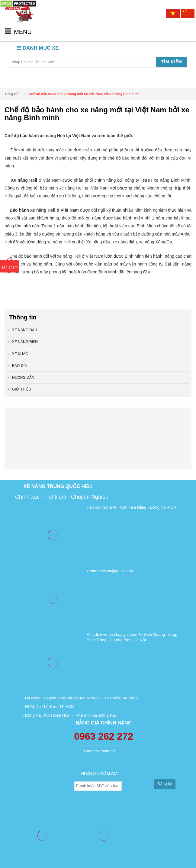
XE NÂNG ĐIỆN (25, 342)
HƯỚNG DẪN (23, 378)
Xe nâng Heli (24, 180)
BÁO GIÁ (19, 366)
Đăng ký (165, 784)
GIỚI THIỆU (22, 389)
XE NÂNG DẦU (25, 330)
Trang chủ (12, 94)
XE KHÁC (20, 354)
